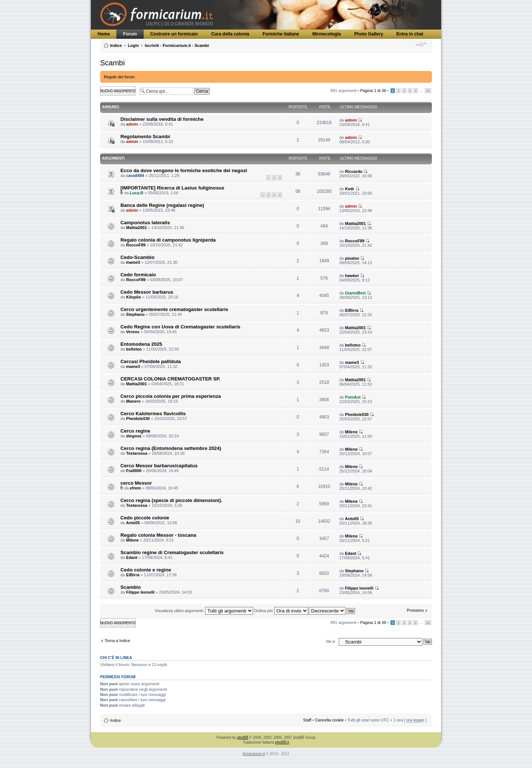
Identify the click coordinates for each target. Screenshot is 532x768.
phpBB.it (282, 742)
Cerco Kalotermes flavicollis (153, 414)
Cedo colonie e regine (146, 570)
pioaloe (352, 258)
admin (132, 124)
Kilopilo (133, 297)
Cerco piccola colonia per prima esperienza (171, 396)
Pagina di (373, 91)
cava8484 (135, 175)
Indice (116, 45)
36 (428, 91)
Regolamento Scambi (145, 136)
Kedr (350, 189)
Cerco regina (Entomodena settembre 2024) (171, 448)
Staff (307, 720)
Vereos (133, 332)
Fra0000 (134, 471)
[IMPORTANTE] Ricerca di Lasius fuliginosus (172, 188)
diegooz (134, 436)
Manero (133, 401)
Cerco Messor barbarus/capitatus (159, 466)
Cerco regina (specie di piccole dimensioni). (171, 500)
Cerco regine (135, 431)
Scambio (131, 587)
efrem (135, 488)
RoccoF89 (136, 245)
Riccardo (354, 171)
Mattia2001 (136, 228)
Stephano (135, 314)
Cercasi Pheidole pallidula (151, 361)
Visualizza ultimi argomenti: (204, 611)
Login (133, 45)
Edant (132, 557)
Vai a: (330, 641)
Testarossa (137, 453)
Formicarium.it (177, 45)
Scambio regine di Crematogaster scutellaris (172, 552)
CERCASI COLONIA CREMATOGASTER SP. (170, 379)
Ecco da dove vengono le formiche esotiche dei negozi (184, 170)
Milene (351, 432)
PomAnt (353, 397)
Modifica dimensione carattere (421, 44)
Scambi (202, 45)
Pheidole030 (138, 419)
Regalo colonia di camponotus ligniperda (168, 240)
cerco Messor (136, 483)
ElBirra (352, 310)
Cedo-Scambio (137, 257)
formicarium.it (254, 754)
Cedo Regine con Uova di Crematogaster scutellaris (180, 327)
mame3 (133, 262)
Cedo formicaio (138, 275)
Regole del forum (119, 77)
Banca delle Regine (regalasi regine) (162, 205)
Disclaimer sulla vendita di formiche (162, 119)
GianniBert (355, 293)
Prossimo (415, 610)
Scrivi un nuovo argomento (118, 91)
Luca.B (137, 193)
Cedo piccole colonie (145, 518)
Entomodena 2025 (141, 344)
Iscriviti (152, 45)
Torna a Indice (117, 641)
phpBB (243, 738)
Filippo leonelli (140, 592)
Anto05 (133, 523)
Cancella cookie (330, 720)
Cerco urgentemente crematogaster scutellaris (174, 309)
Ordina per (281, 611)
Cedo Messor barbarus (147, 292)
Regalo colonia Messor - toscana (158, 535)
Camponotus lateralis (145, 223)
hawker (352, 276)
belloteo (134, 349)
